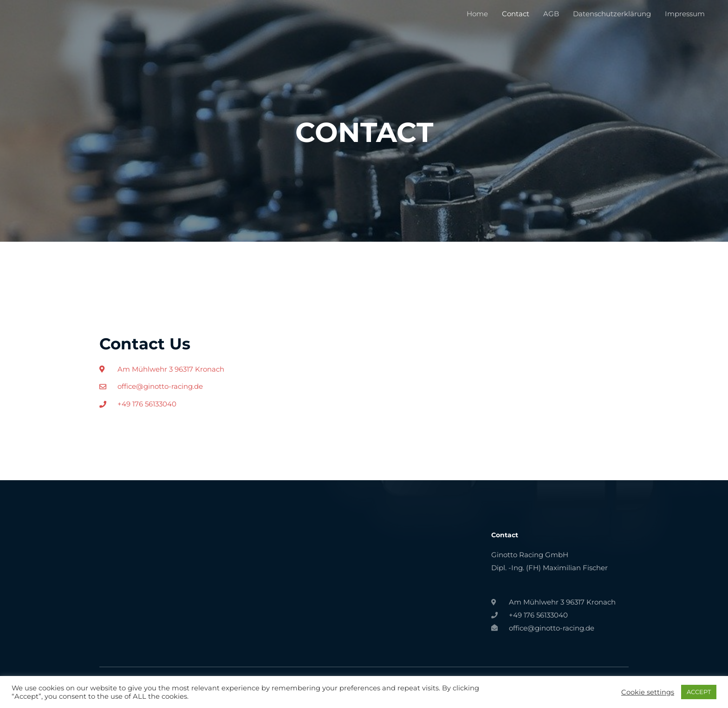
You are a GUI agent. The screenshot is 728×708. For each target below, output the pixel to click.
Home (477, 14)
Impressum (685, 14)
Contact (516, 14)
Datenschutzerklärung (612, 14)
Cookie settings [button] (648, 692)
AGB (551, 14)
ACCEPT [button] (699, 692)
